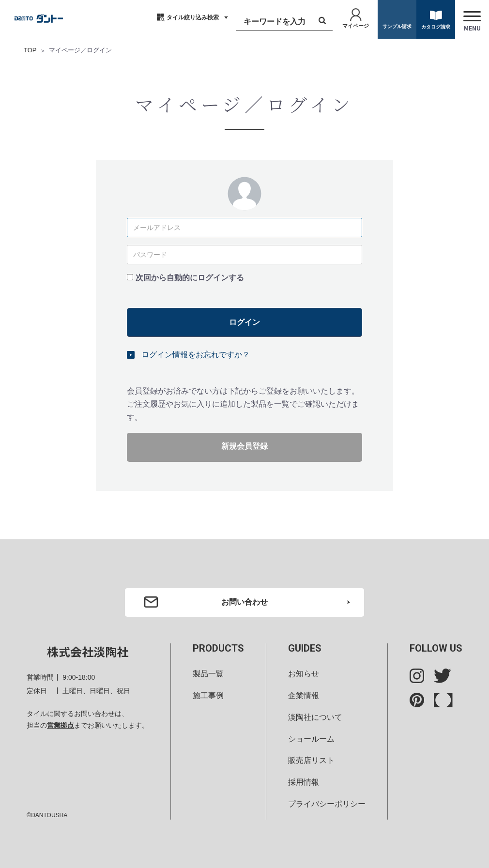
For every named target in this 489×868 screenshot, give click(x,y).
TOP (30, 50)
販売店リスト (311, 760)
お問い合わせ (244, 602)
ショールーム (311, 739)
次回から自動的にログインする (190, 277)
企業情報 (304, 695)
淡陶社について (315, 717)
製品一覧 (208, 674)
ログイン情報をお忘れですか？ (196, 354)
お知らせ (304, 674)
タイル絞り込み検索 (193, 17)
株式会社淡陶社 (88, 652)
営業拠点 (61, 725)
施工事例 (208, 695)
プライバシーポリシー (327, 804)
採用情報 (304, 782)
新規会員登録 (244, 446)
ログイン (244, 322)
